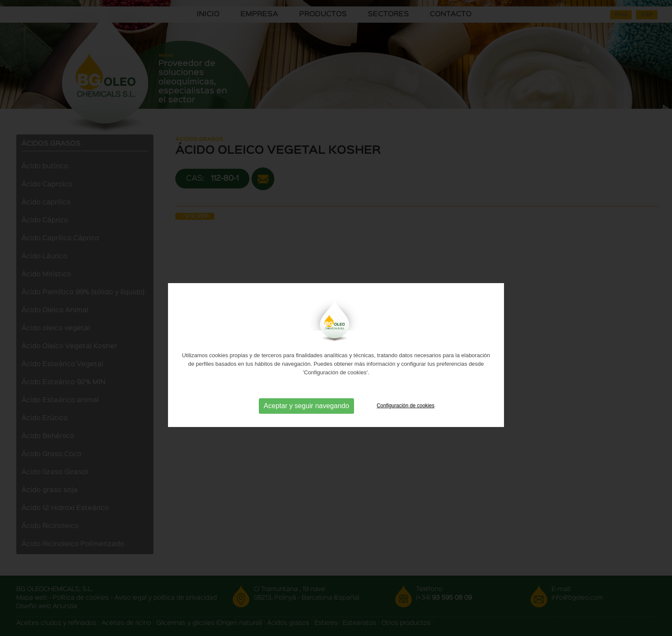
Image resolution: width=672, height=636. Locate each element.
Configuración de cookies (406, 416)
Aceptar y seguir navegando (306, 416)
